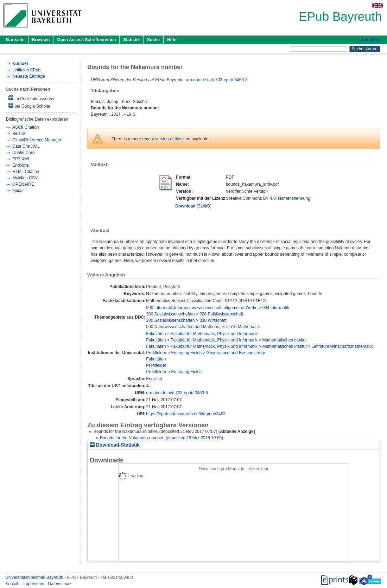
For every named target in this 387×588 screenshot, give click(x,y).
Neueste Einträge (29, 76)
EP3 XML (21, 159)
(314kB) (193, 206)
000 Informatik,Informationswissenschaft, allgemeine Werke (202, 308)
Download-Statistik (115, 445)
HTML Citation (26, 172)
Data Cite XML (26, 146)
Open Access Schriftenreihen (86, 40)
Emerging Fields (186, 353)
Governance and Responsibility (236, 353)
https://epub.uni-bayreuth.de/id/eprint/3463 (186, 414)
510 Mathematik (245, 327)
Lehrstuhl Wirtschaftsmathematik (342, 346)
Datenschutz (60, 584)
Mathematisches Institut (285, 340)
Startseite (15, 40)
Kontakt (13, 584)
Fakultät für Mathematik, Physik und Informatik (214, 334)
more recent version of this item (161, 139)
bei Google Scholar (29, 106)
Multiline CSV (25, 178)
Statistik (131, 40)
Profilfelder (156, 353)
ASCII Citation (26, 127)
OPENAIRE (23, 184)
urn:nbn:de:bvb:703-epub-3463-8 (217, 80)
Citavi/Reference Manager (37, 140)
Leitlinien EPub (26, 70)
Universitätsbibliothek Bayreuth (35, 577)
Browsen (41, 40)
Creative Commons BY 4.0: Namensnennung (268, 198)
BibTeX (19, 134)
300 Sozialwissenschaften (170, 314)
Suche (153, 40)
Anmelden (370, 40)
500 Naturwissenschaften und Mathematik (185, 327)
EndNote (21, 165)
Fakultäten (156, 334)
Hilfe (172, 40)
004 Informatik (276, 308)
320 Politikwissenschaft (221, 314)
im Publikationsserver (31, 98)
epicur (18, 191)
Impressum (34, 584)
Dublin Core (23, 153)
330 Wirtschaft (213, 320)
